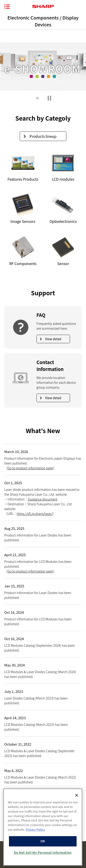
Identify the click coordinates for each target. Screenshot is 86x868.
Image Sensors (23, 209)
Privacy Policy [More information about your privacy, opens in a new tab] (35, 829)
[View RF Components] (23, 251)
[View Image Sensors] (23, 209)
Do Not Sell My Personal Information (43, 853)
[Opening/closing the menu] (7, 6)
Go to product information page (30, 468)
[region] (43, 827)
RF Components (23, 251)
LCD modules (63, 167)
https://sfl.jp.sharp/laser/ (35, 514)
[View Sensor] (63, 251)
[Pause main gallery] (49, 98)
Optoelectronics (63, 209)
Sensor (63, 251)
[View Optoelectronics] (63, 209)
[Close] (77, 795)
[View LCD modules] (63, 167)
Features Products (23, 167)
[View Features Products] (23, 167)
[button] (37, 98)
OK (43, 841)
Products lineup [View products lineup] (40, 136)
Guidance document (42, 499)
